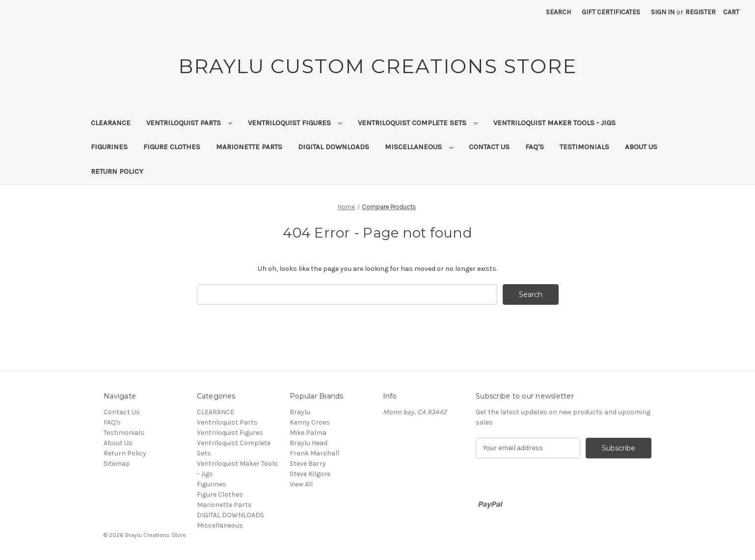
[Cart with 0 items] (731, 12)
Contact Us (489, 147)
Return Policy (117, 171)
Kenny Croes (310, 422)
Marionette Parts (249, 147)
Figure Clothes (172, 147)
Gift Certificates (611, 12)
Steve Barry (308, 464)
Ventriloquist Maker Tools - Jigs (554, 123)
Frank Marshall (314, 453)
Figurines (109, 147)
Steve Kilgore (310, 474)
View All (301, 484)
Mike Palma (308, 433)
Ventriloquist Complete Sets (418, 123)
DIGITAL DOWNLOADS (334, 147)
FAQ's (535, 147)
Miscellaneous (419, 147)
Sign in (663, 12)
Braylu (300, 412)
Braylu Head (309, 443)
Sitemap (117, 464)
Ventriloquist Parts (189, 123)
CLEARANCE (111, 123)
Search (558, 12)
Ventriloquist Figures (295, 123)
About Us (641, 147)
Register (701, 12)
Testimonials (584, 147)
